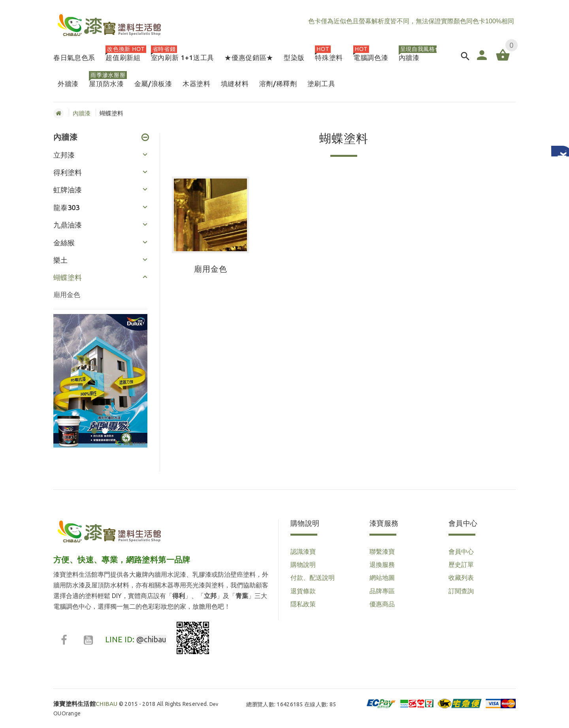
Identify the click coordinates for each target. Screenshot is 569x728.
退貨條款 (303, 591)
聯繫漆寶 (382, 551)
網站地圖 (382, 578)
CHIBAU (86, 704)
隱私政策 (303, 604)
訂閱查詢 (461, 591)
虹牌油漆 (68, 190)
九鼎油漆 (68, 225)
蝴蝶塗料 (68, 277)
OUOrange (67, 713)
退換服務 (382, 564)
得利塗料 (68, 172)
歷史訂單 (461, 564)
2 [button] (104, 426)
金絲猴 (64, 243)
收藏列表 (461, 578)
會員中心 (461, 551)
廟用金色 (67, 294)
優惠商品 (382, 604)
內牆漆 (82, 113)
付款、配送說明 (313, 578)
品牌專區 (382, 591)
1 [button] (93, 426)
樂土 (60, 260)
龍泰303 (66, 207)
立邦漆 (64, 155)
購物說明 (303, 564)
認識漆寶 (303, 551)
